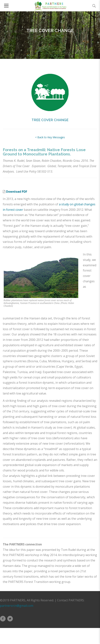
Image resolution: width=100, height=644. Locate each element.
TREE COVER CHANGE (50, 120)
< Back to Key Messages (50, 137)
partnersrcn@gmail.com (17, 606)
